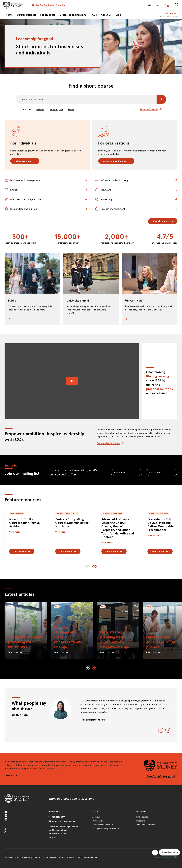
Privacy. (18, 857)
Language (103, 190)
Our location (98, 821)
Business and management (23, 180)
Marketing (103, 199)
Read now (15, 652)
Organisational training (116, 161)
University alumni (78, 301)
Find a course (142, 817)
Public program (25, 161)
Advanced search (151, 109)
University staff (135, 301)
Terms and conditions (146, 825)
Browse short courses (110, 443)
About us (96, 817)
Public (12, 301)
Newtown (40, 109)
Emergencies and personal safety (106, 829)
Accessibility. (27, 857)
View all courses (163, 221)
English (12, 190)
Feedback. (38, 857)
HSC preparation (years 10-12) (24, 199)
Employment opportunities (104, 825)
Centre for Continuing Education (49, 5)
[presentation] (13, 5)
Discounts (141, 821)
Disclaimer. (9, 857)
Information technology (112, 180)
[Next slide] (95, 568)
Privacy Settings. (50, 857)
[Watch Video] (72, 381)
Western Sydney (56, 109)
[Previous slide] (87, 568)
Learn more (22, 551)
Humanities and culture (21, 209)
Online (71, 109)
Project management (110, 209)
